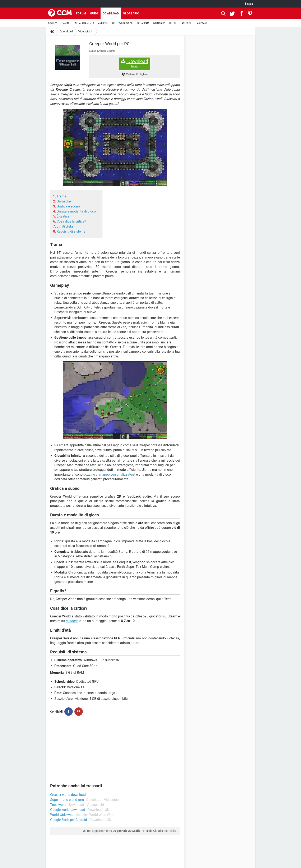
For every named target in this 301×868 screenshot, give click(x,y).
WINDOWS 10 (126, 23)
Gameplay (64, 201)
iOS (113, 23)
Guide (94, 13)
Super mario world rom (67, 800)
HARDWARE (202, 23)
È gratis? (63, 216)
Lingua (249, 4)
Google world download (68, 810)
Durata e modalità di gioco (76, 211)
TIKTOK (173, 23)
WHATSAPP (159, 23)
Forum (81, 13)
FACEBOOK (186, 23)
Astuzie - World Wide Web (95, 815)
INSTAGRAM (143, 23)
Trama (61, 196)
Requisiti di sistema (71, 231)
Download (111, 13)
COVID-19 (53, 23)
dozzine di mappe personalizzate (108, 474)
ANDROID (103, 23)
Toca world (58, 805)
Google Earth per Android (69, 820)
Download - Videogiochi (104, 800)
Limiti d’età (65, 226)
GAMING (66, 23)
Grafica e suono (68, 206)
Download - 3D (98, 810)
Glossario (131, 13)
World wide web (62, 815)
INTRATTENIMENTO (84, 23)
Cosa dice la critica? (71, 221)
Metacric (72, 621)
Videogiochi (86, 31)
